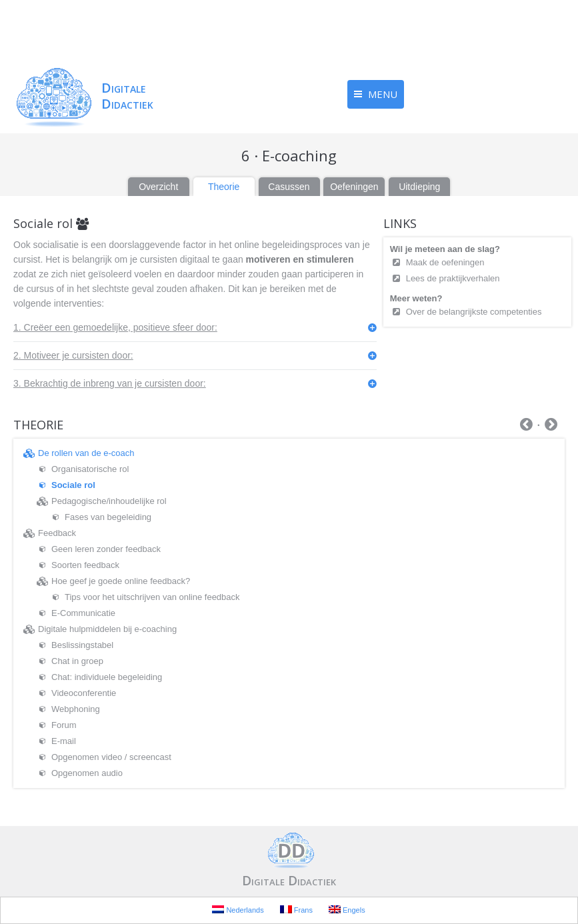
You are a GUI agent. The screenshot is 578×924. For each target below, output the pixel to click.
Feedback (57, 533)
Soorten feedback (85, 565)
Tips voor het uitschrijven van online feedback (152, 597)
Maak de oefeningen (446, 262)
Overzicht (158, 187)
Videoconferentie (84, 693)
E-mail (64, 741)
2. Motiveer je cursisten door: (73, 355)
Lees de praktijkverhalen (453, 278)
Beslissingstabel (82, 645)
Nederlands (238, 910)
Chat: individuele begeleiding (107, 677)
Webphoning (76, 709)
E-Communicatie (83, 613)
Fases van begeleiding (108, 517)
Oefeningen (354, 187)
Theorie (224, 187)
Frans (296, 910)
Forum (64, 725)
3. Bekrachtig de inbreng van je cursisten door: (110, 383)
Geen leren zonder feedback (106, 549)
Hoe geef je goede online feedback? (121, 581)
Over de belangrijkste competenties (474, 312)
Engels (347, 910)
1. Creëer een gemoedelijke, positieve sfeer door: (115, 327)
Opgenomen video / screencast (111, 757)
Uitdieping (419, 187)
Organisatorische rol (90, 469)
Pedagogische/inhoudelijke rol (109, 501)
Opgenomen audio (87, 773)
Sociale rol (73, 485)
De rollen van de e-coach (86, 453)
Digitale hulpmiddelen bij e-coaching (107, 629)
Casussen (289, 187)
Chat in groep (77, 661)
